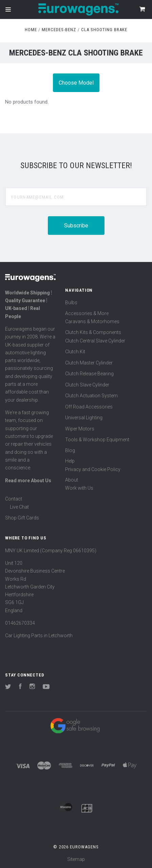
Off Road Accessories (89, 407)
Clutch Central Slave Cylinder (95, 341)
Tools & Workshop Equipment (97, 440)
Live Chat (19, 507)
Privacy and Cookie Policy (93, 469)
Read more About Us (28, 481)
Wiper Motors (80, 429)
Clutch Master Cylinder (89, 363)
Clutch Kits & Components (93, 332)
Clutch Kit (75, 352)
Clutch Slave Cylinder (87, 385)
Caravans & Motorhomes (92, 321)
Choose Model (76, 83)
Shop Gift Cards (22, 518)
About (72, 480)
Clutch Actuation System (91, 396)
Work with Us (79, 488)
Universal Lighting (84, 418)
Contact (14, 499)
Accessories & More (87, 313)
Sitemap (76, 859)
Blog (70, 450)
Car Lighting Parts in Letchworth (39, 636)
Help (70, 461)
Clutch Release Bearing (89, 374)
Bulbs (71, 303)
